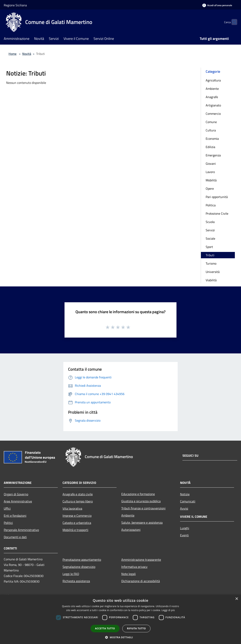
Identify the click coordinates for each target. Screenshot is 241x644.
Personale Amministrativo (21, 530)
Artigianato (213, 105)
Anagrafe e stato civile (78, 494)
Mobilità (211, 180)
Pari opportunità (217, 197)
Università (213, 272)
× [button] (237, 599)
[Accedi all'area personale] (217, 5)
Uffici (7, 508)
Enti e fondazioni (15, 516)
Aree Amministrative (18, 501)
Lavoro (210, 172)
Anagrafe (212, 97)
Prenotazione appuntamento (82, 560)
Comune (211, 122)
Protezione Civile (217, 213)
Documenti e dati (15, 537)
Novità (27, 54)
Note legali (129, 574)
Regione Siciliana (15, 5)
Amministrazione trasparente (141, 560)
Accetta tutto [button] (105, 628)
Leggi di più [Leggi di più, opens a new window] (168, 610)
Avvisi (184, 508)
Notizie (185, 494)
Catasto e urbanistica (77, 523)
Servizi (210, 230)
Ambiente (212, 89)
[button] (120, 637)
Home (13, 54)
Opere (210, 189)
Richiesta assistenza (76, 581)
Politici (8, 523)
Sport (209, 247)
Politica (211, 205)
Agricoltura (213, 80)
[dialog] (120, 619)
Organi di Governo (16, 494)
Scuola (210, 222)
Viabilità (211, 280)
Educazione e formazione (138, 494)
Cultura (211, 130)
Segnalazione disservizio (79, 567)
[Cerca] (232, 22)
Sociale (210, 238)
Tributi (210, 255)
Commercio (213, 114)
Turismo (211, 263)
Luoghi (185, 528)
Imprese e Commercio (77, 516)
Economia (212, 139)
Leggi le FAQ (71, 574)
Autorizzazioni (131, 530)
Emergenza (213, 155)
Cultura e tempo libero (78, 501)
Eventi (184, 535)
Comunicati (188, 501)
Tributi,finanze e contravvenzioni (143, 508)
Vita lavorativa (72, 508)
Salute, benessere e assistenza (142, 522)
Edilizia (210, 147)
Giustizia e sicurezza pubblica (141, 501)
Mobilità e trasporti (75, 530)
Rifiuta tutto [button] (136, 628)
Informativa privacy (134, 567)
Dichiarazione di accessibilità (141, 581)
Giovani (211, 164)
